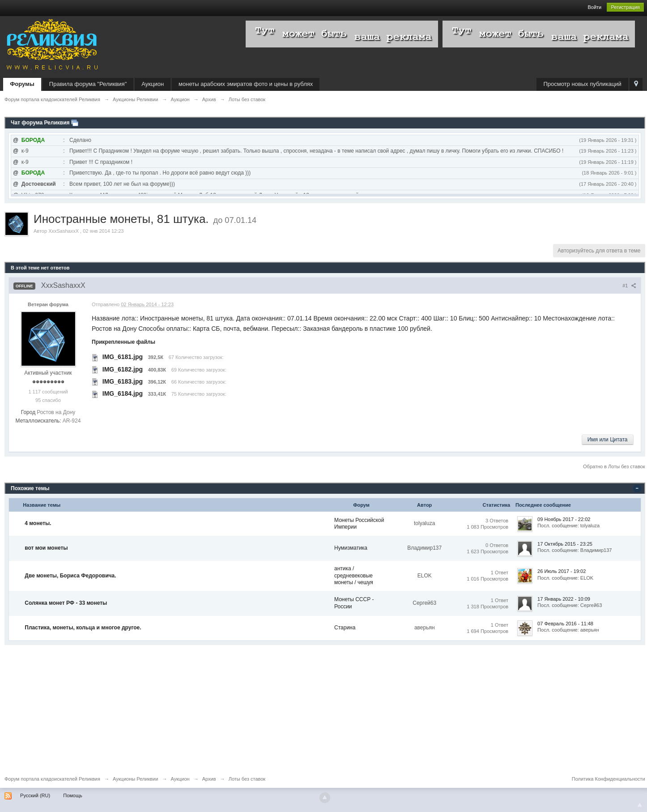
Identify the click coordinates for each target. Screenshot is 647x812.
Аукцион (153, 84)
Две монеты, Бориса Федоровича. (70, 576)
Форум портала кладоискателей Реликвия (52, 779)
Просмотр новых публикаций (582, 84)
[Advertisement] (273, 708)
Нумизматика (351, 548)
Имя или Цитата (608, 440)
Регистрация (625, 7)
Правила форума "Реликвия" (88, 84)
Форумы (22, 84)
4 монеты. (38, 523)
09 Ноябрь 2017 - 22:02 (564, 519)
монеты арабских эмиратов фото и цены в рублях (246, 84)
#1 (629, 286)
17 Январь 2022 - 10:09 (564, 599)
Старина (345, 628)
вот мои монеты (46, 548)
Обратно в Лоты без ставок (614, 466)
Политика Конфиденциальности (609, 779)
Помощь (73, 795)
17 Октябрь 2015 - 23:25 (565, 544)
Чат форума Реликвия (40, 123)
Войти (594, 7)
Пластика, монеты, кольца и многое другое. (83, 628)
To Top (640, 805)
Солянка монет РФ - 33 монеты (66, 603)
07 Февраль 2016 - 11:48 (565, 624)
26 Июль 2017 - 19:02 (562, 571)
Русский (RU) (35, 795)
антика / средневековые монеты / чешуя (354, 575)
